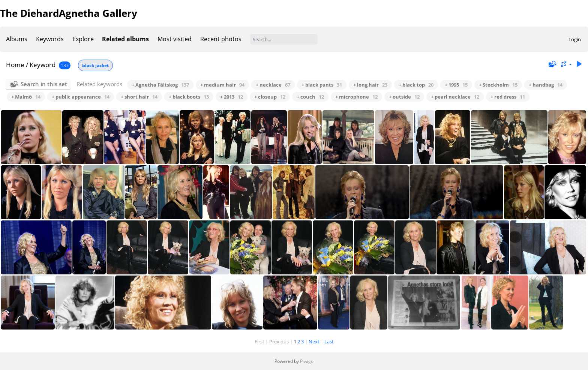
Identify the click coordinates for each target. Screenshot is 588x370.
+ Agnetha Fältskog (160, 85)
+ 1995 (456, 85)
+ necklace (273, 85)
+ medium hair (222, 85)
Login (575, 39)
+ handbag (546, 85)
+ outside (404, 97)
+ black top (416, 85)
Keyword (43, 65)
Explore (83, 39)
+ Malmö (26, 97)
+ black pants (322, 85)
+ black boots (189, 97)
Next (314, 342)
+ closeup (270, 97)
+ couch (310, 97)
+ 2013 (232, 97)
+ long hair (370, 85)
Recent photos (221, 39)
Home (15, 65)
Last (329, 342)
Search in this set (44, 84)
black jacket (95, 65)
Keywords (50, 39)
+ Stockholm (498, 85)
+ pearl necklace (455, 97)
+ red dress (508, 97)
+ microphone (356, 97)
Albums (17, 39)
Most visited (175, 39)
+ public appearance (81, 97)
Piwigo (307, 361)
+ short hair (139, 97)
